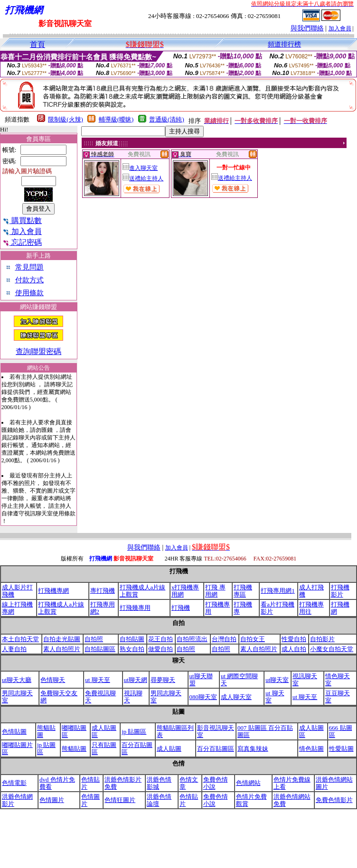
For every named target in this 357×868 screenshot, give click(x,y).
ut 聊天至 (97, 680)
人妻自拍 (14, 649)
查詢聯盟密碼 (38, 351)
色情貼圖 (14, 732)
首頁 (38, 44)
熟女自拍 (132, 649)
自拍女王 (253, 639)
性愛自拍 (294, 639)
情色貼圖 (311, 749)
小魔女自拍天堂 (332, 649)
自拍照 (94, 639)
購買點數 (22, 220)
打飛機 (181, 608)
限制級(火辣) (66, 119)
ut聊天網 (136, 680)
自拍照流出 (192, 639)
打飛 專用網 (215, 591)
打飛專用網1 (278, 591)
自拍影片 (322, 639)
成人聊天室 (236, 697)
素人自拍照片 (62, 649)
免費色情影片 (334, 800)
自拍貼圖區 (100, 649)
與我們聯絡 (307, 28)
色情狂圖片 (120, 800)
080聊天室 (203, 697)
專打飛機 (103, 591)
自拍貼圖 (132, 639)
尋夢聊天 (163, 680)
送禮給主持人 (143, 178)
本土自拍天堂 (20, 639)
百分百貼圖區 (216, 749)
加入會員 (340, 28)
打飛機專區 (243, 591)
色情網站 (248, 783)
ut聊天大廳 (17, 680)
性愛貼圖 (341, 749)
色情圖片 (52, 800)
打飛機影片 (340, 591)
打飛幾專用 (135, 608)
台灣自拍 (224, 639)
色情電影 (14, 783)
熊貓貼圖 (74, 749)
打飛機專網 (53, 591)
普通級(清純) (167, 119)
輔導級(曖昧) (116, 119)
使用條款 (29, 293)
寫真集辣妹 (253, 749)
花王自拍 (160, 639)
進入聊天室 (140, 168)
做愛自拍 (160, 649)
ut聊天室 (277, 680)
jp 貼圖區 (134, 732)
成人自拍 (294, 649)
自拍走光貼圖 (62, 639)
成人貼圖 (169, 749)
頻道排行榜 (284, 44)
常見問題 (29, 267)
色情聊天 (53, 680)
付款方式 (29, 280)
